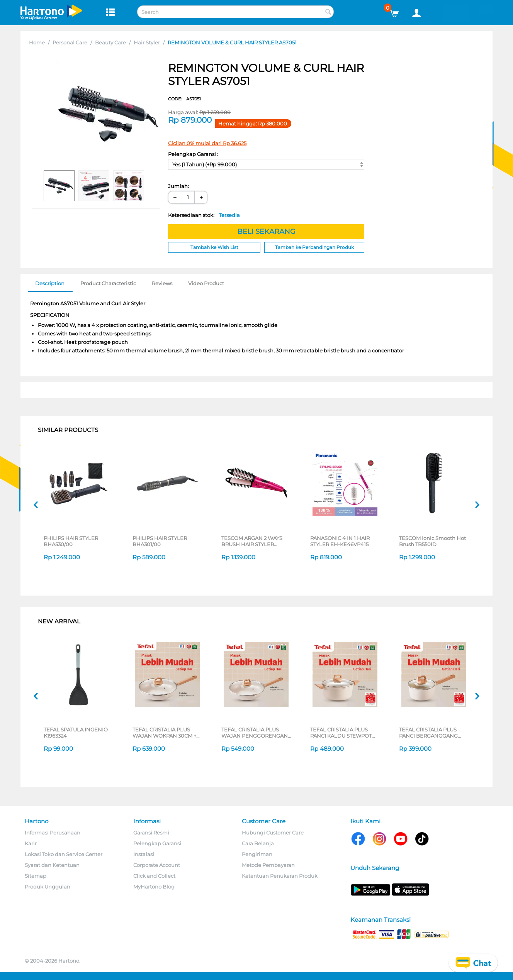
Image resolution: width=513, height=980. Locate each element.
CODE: (184, 99)
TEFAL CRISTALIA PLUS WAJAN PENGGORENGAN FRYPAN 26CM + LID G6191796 (255, 733)
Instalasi (144, 854)
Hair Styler (147, 42)
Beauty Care (110, 42)
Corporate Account (157, 865)
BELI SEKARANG (266, 232)
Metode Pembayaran (268, 865)
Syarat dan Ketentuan (52, 865)
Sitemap (36, 876)
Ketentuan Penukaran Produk (280, 876)
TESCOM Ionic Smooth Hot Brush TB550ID (432, 541)
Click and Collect (154, 876)
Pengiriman (257, 854)
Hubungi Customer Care (273, 833)
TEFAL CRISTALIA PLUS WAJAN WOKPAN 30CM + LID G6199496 (164, 733)
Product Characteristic (108, 283)
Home (37, 42)
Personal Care (70, 42)
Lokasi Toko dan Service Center (64, 854)
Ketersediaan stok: (204, 215)
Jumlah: (178, 186)
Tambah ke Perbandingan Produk (314, 247)
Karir (31, 843)
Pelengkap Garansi (157, 843)
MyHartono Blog (154, 887)
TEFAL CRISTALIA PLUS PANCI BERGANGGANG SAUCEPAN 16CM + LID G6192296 (428, 733)
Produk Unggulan (48, 887)
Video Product (206, 283)
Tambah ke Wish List (214, 247)
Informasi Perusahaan (53, 833)
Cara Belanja (258, 843)
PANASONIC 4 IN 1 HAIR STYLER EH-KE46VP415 (340, 541)
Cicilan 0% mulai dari (207, 143)
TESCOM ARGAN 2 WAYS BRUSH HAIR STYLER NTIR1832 (252, 541)
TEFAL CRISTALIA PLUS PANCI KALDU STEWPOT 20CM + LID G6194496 (341, 733)
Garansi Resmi (151, 833)
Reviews (162, 283)
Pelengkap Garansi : (193, 154)
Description (50, 283)
